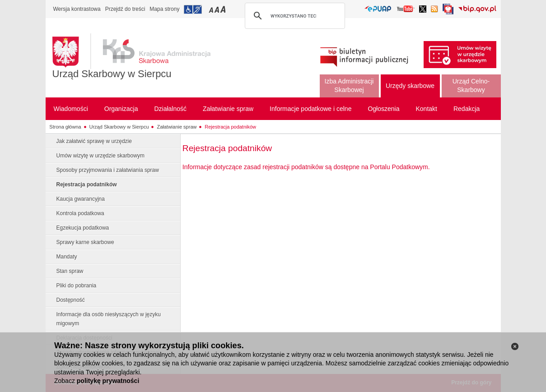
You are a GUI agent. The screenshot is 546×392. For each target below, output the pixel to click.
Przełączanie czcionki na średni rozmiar (218, 9)
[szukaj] (294, 16)
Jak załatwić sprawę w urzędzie (94, 141)
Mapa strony (164, 9)
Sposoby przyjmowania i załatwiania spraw (108, 170)
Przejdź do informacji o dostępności (193, 9)
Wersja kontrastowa (77, 9)
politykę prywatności (108, 381)
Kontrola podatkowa (80, 213)
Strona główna (65, 127)
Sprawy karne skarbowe (85, 242)
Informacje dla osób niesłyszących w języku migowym (109, 319)
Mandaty (67, 257)
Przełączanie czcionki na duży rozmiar (224, 9)
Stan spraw (70, 271)
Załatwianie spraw (177, 127)
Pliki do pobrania (77, 286)
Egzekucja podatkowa (83, 228)
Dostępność (71, 300)
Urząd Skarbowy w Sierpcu (112, 74)
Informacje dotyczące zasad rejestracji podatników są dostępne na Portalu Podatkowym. (306, 167)
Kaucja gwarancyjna (81, 199)
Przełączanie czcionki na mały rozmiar (212, 9)
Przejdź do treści (125, 9)
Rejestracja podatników (230, 127)
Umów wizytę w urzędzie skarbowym (100, 156)
